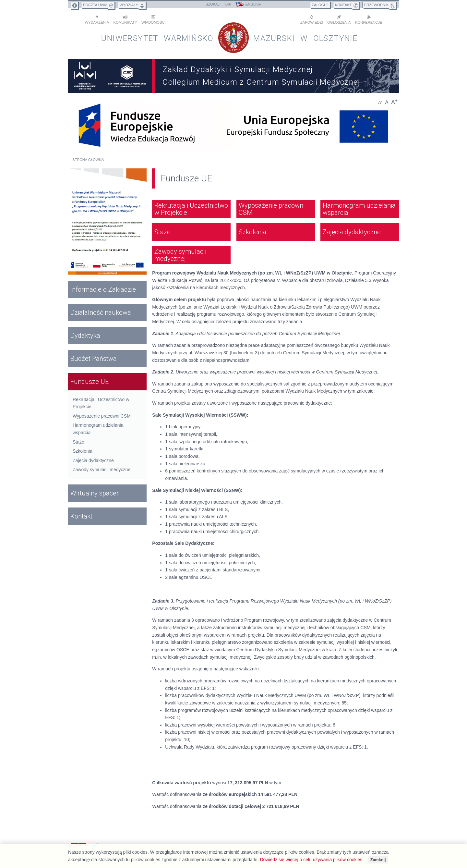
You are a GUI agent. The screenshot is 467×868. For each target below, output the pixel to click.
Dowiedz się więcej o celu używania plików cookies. (312, 860)
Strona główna (88, 160)
